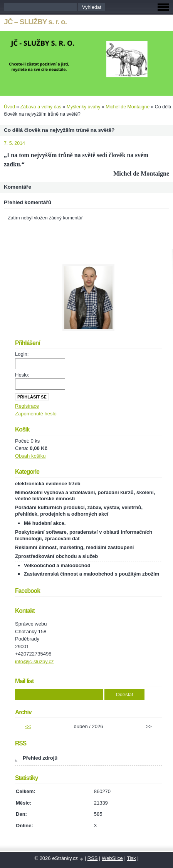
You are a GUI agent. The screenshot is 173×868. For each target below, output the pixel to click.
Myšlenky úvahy (84, 107)
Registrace (27, 406)
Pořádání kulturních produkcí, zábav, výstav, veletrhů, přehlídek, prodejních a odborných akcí (79, 511)
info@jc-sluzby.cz (34, 661)
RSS (93, 858)
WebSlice (112, 858)
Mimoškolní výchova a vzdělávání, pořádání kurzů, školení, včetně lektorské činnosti (85, 496)
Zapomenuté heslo (36, 414)
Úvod (9, 107)
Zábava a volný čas (41, 107)
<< (28, 726)
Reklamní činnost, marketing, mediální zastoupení (74, 547)
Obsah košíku (30, 456)
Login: (22, 354)
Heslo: (22, 375)
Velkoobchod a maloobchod (57, 565)
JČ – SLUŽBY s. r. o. (35, 22)
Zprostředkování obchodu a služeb (56, 556)
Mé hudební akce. (45, 523)
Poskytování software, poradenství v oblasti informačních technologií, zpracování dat (84, 535)
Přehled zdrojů (40, 758)
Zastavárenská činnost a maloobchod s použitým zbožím (92, 574)
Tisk (131, 858)
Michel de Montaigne (128, 107)
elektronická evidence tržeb (48, 484)
